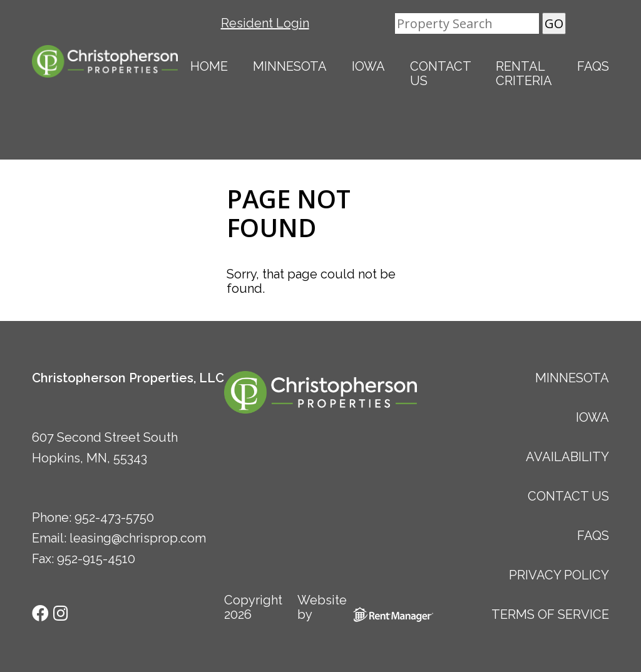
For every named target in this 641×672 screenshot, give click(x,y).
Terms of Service (550, 614)
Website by (357, 608)
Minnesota (290, 66)
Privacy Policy (559, 575)
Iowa (368, 66)
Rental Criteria (524, 74)
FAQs (593, 66)
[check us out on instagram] (60, 612)
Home (209, 66)
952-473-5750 (114, 517)
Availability (567, 457)
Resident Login (265, 23)
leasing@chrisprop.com (138, 538)
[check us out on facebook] (42, 612)
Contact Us (441, 74)
